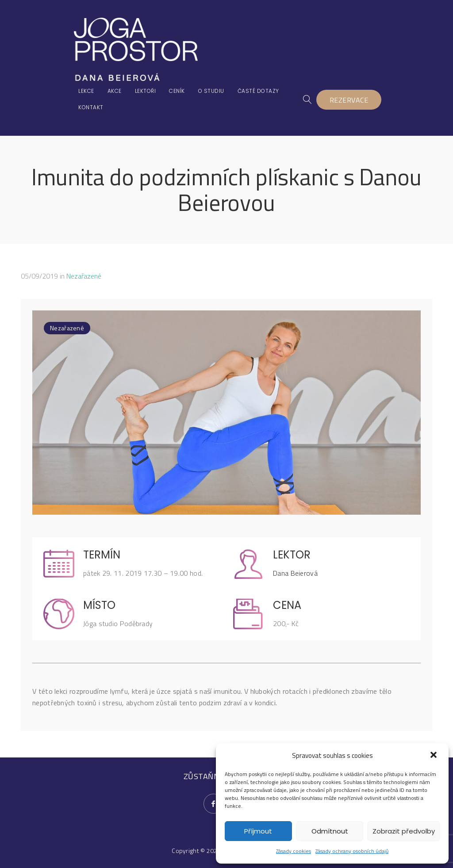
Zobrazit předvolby (404, 831)
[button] (434, 756)
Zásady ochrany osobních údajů (352, 851)
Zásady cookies (294, 851)
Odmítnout (330, 831)
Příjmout (258, 831)
